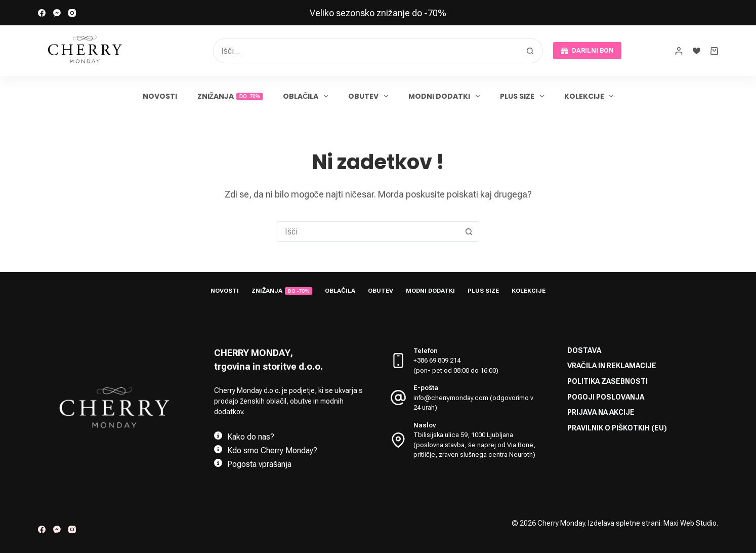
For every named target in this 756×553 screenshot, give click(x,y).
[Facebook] (42, 13)
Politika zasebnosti (607, 381)
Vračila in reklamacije (612, 366)
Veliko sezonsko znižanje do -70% (378, 13)
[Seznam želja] (697, 51)
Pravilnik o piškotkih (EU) (617, 428)
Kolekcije (591, 96)
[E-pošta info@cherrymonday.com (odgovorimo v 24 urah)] (398, 398)
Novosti (160, 96)
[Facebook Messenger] (57, 13)
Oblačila (307, 96)
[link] (378, 13)
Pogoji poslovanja (606, 397)
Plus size (524, 96)
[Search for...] (365, 51)
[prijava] (679, 51)
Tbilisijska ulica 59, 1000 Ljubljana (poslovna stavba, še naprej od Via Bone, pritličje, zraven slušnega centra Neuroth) (474, 445)
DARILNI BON (587, 51)
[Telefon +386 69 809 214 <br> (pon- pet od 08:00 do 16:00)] (398, 361)
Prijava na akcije (601, 412)
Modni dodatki (446, 96)
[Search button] (530, 51)
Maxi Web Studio (690, 523)
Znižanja (230, 96)
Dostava (584, 350)
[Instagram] (72, 13)
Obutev (370, 96)
